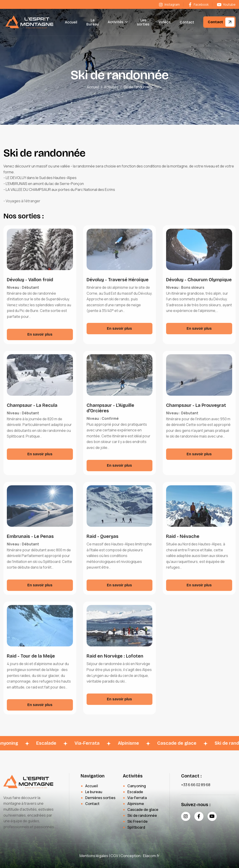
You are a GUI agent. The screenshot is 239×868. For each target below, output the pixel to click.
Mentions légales (94, 856)
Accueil (71, 22)
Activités (116, 22)
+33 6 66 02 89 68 (196, 785)
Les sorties (143, 22)
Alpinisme (136, 804)
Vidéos (165, 22)
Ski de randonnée (142, 815)
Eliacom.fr (151, 856)
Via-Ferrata (137, 798)
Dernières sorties (100, 798)
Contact (187, 22)
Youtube (226, 4)
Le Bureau (93, 22)
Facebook (198, 4)
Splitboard (136, 827)
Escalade (135, 792)
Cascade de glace (143, 810)
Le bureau (94, 792)
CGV (114, 856)
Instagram (169, 4)
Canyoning (137, 786)
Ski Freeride (137, 821)
